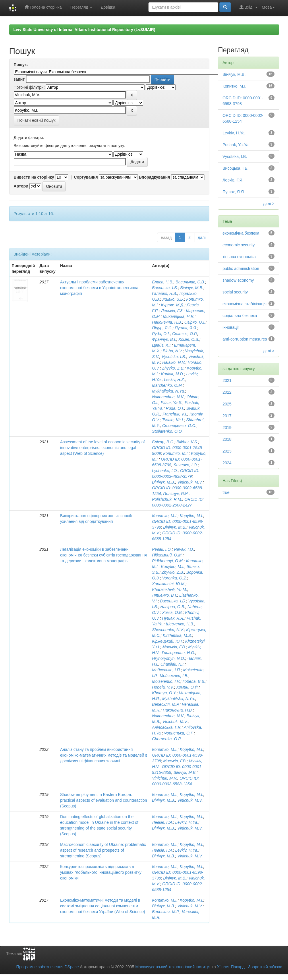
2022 (227, 392)
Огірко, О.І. (195, 322)
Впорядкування (154, 177)
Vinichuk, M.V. (190, 482)
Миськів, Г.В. (174, 647)
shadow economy (238, 280)
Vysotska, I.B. (174, 357)
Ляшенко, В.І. (164, 595)
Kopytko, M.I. (192, 516)
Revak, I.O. (184, 549)
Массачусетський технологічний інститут (173, 967)
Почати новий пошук (37, 120)
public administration (241, 268)
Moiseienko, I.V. (166, 681)
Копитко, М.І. (176, 453)
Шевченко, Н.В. (180, 624)
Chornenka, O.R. (167, 739)
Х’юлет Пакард (231, 967)
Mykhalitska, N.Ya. (168, 391)
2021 (227, 380)
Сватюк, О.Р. (184, 334)
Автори (21, 186)
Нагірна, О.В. (173, 607)
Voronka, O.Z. (174, 578)
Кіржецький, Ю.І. (167, 641)
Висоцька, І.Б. (165, 288)
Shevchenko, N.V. (168, 630)
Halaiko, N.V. (174, 362)
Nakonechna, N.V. (168, 397)
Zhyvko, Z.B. (173, 368)
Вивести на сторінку (34, 177)
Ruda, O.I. (175, 408)
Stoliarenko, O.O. (167, 431)
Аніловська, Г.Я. (167, 727)
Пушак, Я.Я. (186, 328)
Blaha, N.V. (173, 351)
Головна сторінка (43, 7)
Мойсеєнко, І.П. (166, 670)
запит (19, 79)
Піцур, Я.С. (162, 328)
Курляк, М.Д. (173, 305)
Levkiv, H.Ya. (187, 822)
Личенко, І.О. (186, 465)
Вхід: (249, 7)
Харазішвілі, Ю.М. (169, 584)
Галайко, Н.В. (165, 293)
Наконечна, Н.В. (167, 322)
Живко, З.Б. (173, 299)
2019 (227, 428)
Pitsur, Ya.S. (172, 403)
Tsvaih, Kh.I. (173, 420)
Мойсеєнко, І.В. (174, 676)
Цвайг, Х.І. (162, 345)
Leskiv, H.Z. (174, 380)
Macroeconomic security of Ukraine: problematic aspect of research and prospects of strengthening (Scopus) (103, 850)
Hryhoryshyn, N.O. (168, 658)
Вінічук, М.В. (192, 288)
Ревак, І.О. (162, 549)
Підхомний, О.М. (167, 555)
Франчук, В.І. (164, 339)
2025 (227, 404)
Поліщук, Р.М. (176, 494)
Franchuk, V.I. (175, 414)
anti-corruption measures (245, 339)
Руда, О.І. (161, 334)
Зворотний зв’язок (265, 967)
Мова (268, 7)
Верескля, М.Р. (166, 704)
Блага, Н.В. (163, 282)
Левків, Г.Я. (162, 822)
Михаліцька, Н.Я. (179, 316)
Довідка (108, 7)
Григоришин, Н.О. (178, 653)
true (226, 492)
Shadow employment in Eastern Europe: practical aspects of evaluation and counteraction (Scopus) (104, 800)
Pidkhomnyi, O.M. (168, 561)
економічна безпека (241, 233)
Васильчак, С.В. (191, 282)
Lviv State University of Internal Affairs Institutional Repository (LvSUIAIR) (84, 30)
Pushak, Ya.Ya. (236, 145)
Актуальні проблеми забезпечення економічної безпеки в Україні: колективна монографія (99, 288)
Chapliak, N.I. (173, 664)
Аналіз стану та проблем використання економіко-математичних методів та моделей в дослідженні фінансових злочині (104, 755)
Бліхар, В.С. (163, 442)
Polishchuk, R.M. (167, 499)
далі (202, 237)
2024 (227, 463)
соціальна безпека (240, 316)
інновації (231, 327)
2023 (227, 451)
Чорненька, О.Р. (179, 733)
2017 (227, 416)
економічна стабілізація (244, 304)
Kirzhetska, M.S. (177, 635)
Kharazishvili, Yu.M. (169, 589)
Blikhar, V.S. (187, 442)
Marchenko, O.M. (167, 385)
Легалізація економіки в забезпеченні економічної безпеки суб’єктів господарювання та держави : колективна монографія (103, 555)
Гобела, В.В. (194, 681)
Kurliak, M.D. (173, 374)
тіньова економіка (239, 257)
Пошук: (21, 65)
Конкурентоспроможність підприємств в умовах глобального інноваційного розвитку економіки (101, 872)
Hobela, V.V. (163, 687)
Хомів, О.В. (189, 339)
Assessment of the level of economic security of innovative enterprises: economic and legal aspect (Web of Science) (102, 448)
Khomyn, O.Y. (164, 693)
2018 (227, 439)
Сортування (86, 177)
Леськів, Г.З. (172, 311)
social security (235, 292)
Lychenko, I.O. (165, 471)
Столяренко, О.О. (179, 426)
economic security (239, 245)
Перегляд (81, 7)
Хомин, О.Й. (188, 687)
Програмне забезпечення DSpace (47, 967)
